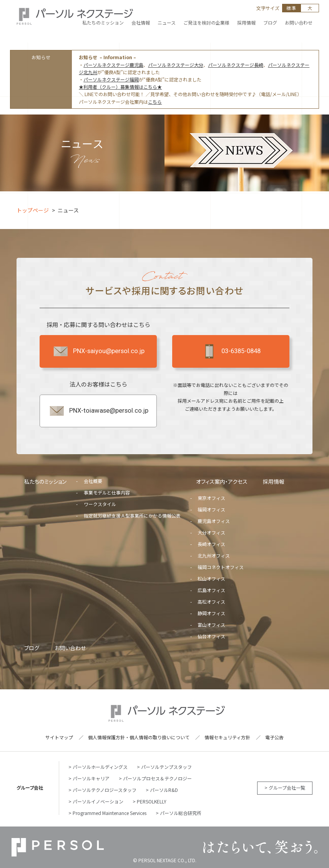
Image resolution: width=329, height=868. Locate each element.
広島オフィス (211, 590)
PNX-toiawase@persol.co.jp (98, 411)
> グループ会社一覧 (285, 788)
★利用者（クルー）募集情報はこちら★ (120, 87)
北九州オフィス (214, 555)
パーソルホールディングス (100, 767)
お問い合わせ (70, 648)
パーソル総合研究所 (181, 813)
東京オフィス (211, 498)
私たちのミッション (45, 481)
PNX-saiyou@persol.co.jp (98, 351)
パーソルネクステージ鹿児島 (113, 65)
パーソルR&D (164, 790)
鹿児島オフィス (214, 521)
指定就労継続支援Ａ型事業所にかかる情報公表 (132, 515)
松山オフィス (211, 578)
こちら (155, 102)
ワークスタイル (100, 504)
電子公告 (274, 737)
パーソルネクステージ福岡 (111, 79)
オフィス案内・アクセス (222, 481)
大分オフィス (211, 532)
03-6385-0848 (231, 351)
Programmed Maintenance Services (110, 813)
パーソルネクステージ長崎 (236, 65)
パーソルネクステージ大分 (176, 65)
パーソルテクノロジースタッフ (105, 790)
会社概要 (93, 481)
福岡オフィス (211, 509)
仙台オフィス (211, 636)
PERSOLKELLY (152, 801)
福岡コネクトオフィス (221, 567)
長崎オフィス (211, 544)
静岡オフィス (211, 613)
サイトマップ (59, 737)
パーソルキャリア (91, 778)
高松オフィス (211, 602)
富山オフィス (211, 625)
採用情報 (274, 481)
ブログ (32, 648)
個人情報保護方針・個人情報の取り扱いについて (139, 737)
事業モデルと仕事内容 (107, 492)
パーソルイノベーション (98, 801)
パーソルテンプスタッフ (166, 767)
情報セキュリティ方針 (227, 737)
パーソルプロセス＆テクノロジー (157, 778)
